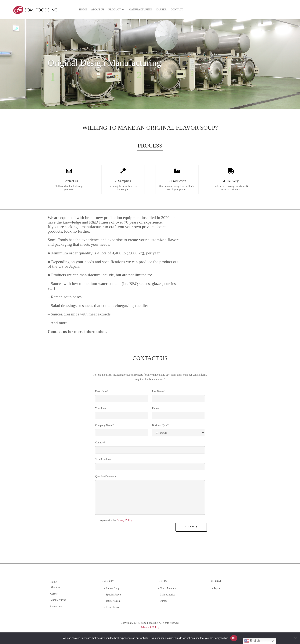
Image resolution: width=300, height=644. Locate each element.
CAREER (161, 10)
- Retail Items (111, 607)
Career (54, 594)
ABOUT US (98, 10)
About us (55, 587)
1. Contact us (69, 181)
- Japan (216, 588)
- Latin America (167, 595)
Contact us (56, 606)
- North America (167, 588)
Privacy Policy (124, 520)
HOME (83, 10)
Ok (234, 638)
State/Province (103, 459)
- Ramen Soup (112, 588)
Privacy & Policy (150, 627)
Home (54, 582)
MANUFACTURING (140, 10)
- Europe (163, 601)
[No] (295, 638)
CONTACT (177, 10)
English (252, 641)
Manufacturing (58, 600)
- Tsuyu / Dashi (112, 601)
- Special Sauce (112, 595)
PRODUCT (115, 10)
